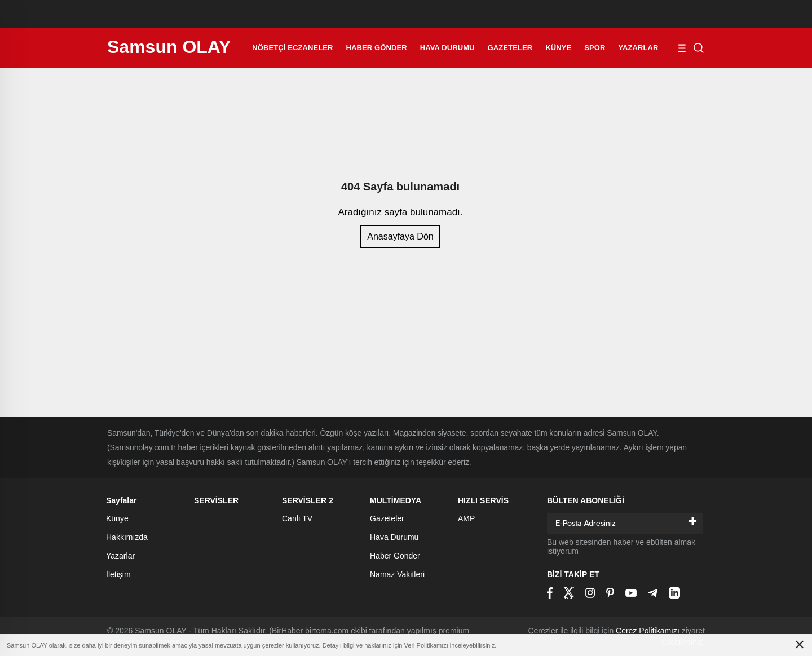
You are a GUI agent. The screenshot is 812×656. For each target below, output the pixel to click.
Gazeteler (510, 48)
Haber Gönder (377, 48)
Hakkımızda (127, 537)
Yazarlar (639, 48)
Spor (595, 48)
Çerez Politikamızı (648, 631)
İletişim (118, 574)
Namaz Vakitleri (397, 574)
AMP (466, 518)
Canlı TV (297, 518)
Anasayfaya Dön (400, 236)
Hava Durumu (447, 48)
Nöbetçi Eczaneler (292, 48)
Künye (558, 48)
